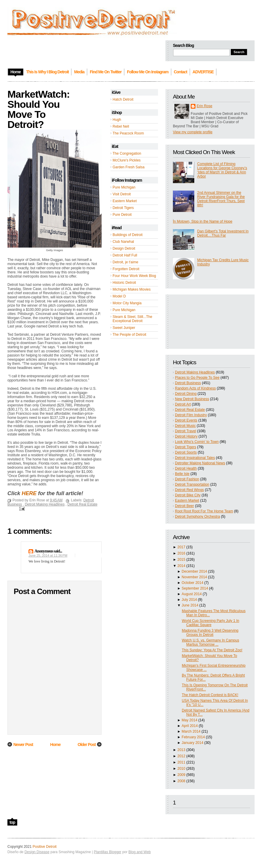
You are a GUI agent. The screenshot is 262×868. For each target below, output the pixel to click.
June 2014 (190, 605)
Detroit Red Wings (189, 490)
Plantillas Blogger (108, 852)
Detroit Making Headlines (195, 372)
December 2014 (194, 571)
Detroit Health (186, 468)
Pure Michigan (124, 187)
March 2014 (191, 731)
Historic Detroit (124, 283)
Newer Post (23, 745)
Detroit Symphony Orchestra (197, 517)
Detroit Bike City (188, 495)
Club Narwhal (123, 242)
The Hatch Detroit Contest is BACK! (210, 695)
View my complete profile (193, 132)
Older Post (87, 745)
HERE (29, 493)
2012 (181, 756)
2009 (181, 775)
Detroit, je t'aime (125, 262)
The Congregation (127, 153)
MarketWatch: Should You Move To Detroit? (39, 109)
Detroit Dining (186, 394)
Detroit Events (186, 420)
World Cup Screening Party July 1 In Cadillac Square (210, 623)
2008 (181, 781)
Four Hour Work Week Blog (134, 276)
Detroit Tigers (123, 208)
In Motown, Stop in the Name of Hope (203, 221)
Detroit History (186, 436)
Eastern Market (125, 201)
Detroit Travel (186, 431)
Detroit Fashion (187, 479)
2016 (181, 553)
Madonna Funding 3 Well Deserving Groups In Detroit (210, 633)
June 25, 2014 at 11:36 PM (48, 555)
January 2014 (193, 743)
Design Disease (37, 852)
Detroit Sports (186, 452)
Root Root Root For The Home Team (204, 511)
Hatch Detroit (123, 99)
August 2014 (192, 594)
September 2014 (195, 588)
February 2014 (193, 737)
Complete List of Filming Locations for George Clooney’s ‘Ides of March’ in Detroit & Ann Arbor (222, 170)
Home (55, 745)
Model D (119, 296)
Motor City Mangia (127, 303)
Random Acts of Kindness (195, 388)
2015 (181, 560)
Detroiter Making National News (200, 463)
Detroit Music (185, 426)
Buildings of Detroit (128, 235)
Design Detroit (124, 248)
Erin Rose (205, 106)
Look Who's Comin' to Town (197, 442)
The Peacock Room (128, 133)
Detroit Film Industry (191, 415)
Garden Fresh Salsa (128, 167)
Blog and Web (139, 852)
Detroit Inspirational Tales (195, 458)
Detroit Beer (184, 506)
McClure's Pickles (127, 160)
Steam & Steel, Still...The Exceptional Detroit (132, 319)
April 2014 (190, 726)
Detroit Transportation (192, 484)
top (12, 822)
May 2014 (190, 720)
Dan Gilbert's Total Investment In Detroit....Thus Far (223, 233)
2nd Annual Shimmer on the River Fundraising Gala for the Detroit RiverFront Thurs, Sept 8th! (221, 199)
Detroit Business (188, 383)
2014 (181, 566)
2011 (181, 762)
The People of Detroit (129, 335)
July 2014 (189, 600)
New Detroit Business (192, 399)
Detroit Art (183, 404)
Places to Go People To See (197, 378)
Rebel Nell (121, 126)
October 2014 (193, 583)
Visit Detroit (122, 194)
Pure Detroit (122, 215)
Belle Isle (182, 474)
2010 (181, 769)
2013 (181, 750)
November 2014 (194, 577)
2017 (181, 547)
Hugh (117, 120)
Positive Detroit (45, 847)
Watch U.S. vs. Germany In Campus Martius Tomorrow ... (210, 642)
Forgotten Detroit (126, 269)
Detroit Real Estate (190, 410)
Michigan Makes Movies (132, 289)
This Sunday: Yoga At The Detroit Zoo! (212, 650)
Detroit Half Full (125, 255)
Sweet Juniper (124, 328)
